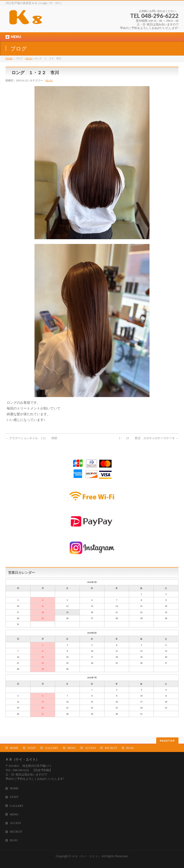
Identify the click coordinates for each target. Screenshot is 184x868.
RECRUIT (111, 748)
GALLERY (51, 748)
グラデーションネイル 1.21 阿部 (31, 438)
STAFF (32, 748)
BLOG (29, 58)
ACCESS (90, 748)
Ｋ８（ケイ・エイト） (86, 856)
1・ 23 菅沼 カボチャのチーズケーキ (149, 438)
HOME (9, 58)
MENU (72, 748)
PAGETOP (167, 741)
